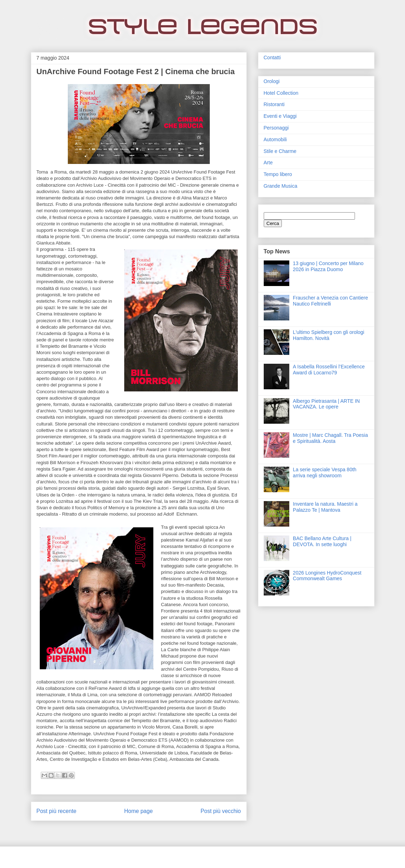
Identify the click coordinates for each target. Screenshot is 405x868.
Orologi (272, 81)
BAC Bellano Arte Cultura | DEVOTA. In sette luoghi (322, 541)
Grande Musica (281, 186)
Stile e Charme (280, 151)
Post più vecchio (221, 811)
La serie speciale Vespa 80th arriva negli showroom (325, 473)
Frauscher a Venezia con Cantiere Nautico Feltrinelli (330, 301)
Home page (139, 811)
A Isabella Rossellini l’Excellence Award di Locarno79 (329, 370)
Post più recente (57, 811)
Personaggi (276, 128)
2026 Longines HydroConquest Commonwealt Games (327, 576)
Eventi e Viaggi (280, 116)
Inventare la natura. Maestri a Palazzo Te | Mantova (325, 507)
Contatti (272, 57)
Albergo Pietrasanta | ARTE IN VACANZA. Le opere (326, 404)
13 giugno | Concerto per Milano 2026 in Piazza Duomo (328, 266)
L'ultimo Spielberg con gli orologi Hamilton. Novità (329, 335)
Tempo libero (278, 174)
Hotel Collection (281, 93)
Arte (268, 163)
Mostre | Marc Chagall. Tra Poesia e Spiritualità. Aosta (330, 438)
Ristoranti (274, 104)
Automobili (275, 139)
